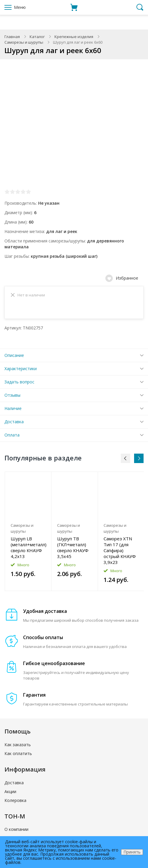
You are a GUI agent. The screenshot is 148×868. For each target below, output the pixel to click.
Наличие (13, 410)
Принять (132, 852)
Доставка (14, 423)
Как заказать (18, 746)
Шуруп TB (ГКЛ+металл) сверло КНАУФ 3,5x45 (73, 549)
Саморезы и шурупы (24, 42)
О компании (16, 831)
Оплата (12, 437)
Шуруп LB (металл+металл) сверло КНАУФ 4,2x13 (28, 549)
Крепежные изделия (74, 37)
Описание (14, 357)
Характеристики (21, 370)
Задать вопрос (19, 384)
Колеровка (15, 802)
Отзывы (12, 397)
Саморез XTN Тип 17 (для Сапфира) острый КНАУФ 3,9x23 (120, 552)
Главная (12, 37)
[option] (28, 533)
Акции (10, 793)
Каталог (37, 37)
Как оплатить (18, 755)
